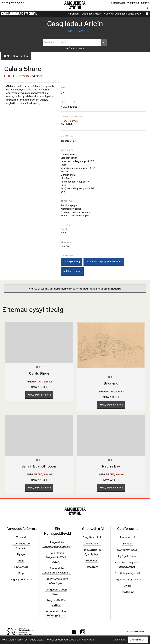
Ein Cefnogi (21, 567)
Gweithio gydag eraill (127, 573)
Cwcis (127, 586)
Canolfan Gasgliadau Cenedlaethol (123, 14)
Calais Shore (39, 373)
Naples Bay (111, 466)
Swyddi (127, 544)
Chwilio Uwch (75, 49)
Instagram (92, 567)
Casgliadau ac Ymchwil (19, 13)
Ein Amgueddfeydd (13, 3)
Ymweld (21, 537)
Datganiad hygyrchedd (127, 579)
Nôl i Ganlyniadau (16, 56)
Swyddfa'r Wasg (127, 550)
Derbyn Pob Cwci (138, 640)
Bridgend (111, 383)
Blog (21, 561)
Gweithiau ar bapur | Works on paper (104, 262)
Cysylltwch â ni (92, 537)
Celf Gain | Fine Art (72, 271)
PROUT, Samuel (17, 76)
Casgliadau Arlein (91, 14)
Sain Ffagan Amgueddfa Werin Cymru (56, 557)
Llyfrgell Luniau (127, 556)
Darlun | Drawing (71, 262)
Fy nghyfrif (133, 3)
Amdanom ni (127, 537)
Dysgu (21, 554)
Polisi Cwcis (87, 640)
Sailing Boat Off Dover (39, 466)
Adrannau (73, 14)
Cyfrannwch (118, 3)
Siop (21, 573)
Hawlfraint (127, 592)
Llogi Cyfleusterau (21, 579)
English (145, 3)
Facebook (92, 561)
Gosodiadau (119, 640)
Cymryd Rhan (92, 544)
